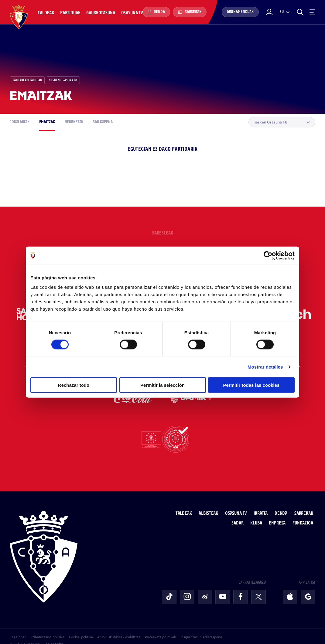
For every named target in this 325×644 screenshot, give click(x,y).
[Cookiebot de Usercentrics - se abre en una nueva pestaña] (268, 255)
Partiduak (70, 13)
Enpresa (280, 512)
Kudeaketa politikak (160, 626)
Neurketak (74, 122)
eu (282, 12)
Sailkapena (103, 122)
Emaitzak (47, 122)
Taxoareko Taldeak (27, 80)
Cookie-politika (81, 626)
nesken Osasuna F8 (63, 80)
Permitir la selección (162, 385)
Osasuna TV (132, 13)
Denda (156, 12)
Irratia (263, 502)
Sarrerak (190, 12)
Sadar (240, 512)
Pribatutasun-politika (47, 626)
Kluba (258, 512)
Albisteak (211, 502)
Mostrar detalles (265, 367)
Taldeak (46, 13)
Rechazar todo (74, 385)
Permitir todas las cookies (251, 385)
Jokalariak (20, 122)
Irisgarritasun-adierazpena (201, 626)
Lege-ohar (18, 626)
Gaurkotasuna (101, 13)
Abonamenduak (240, 12)
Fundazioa (305, 512)
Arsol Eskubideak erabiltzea (119, 626)
